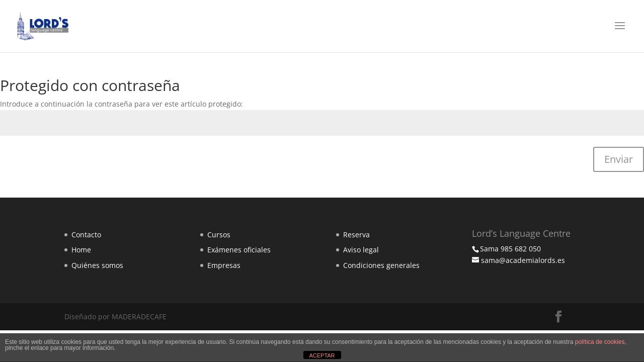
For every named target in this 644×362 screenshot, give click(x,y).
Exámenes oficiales (239, 250)
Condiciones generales (381, 265)
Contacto (86, 235)
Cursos (219, 235)
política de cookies (600, 342)
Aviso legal (361, 250)
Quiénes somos (97, 265)
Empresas (224, 265)
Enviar (619, 159)
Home (81, 250)
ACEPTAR (322, 355)
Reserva (356, 235)
